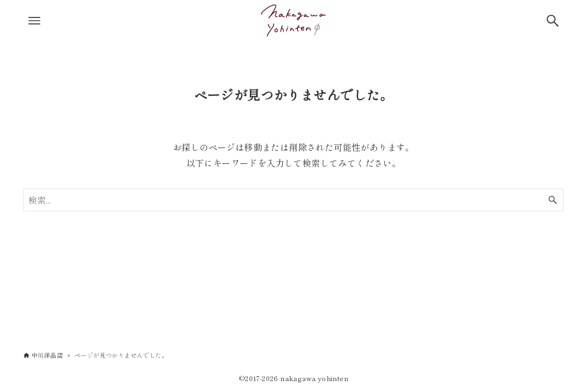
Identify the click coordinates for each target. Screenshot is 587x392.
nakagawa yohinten (314, 378)
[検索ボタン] (553, 21)
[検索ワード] (293, 200)
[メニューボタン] (34, 21)
